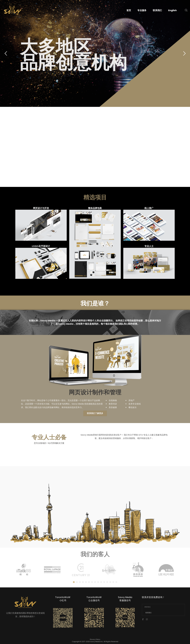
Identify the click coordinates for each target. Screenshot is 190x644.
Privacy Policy (95, 639)
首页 (129, 10)
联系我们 (157, 10)
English (172, 10)
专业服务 (142, 10)
